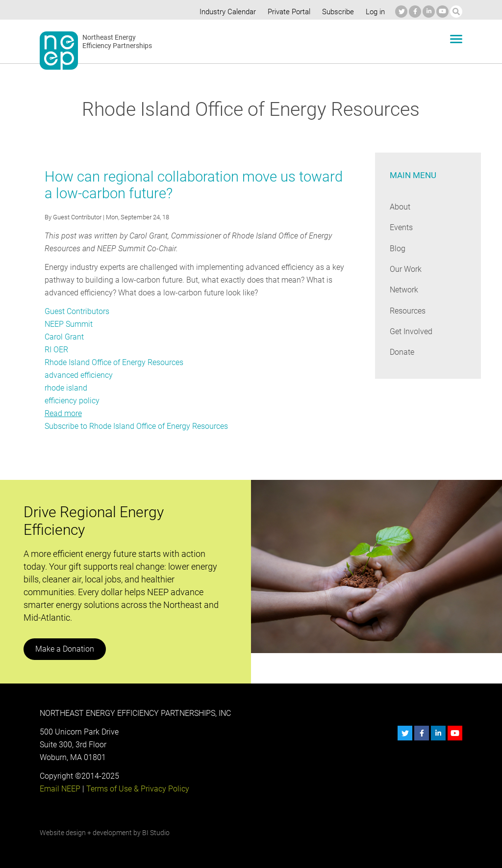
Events (401, 227)
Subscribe (337, 12)
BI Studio (155, 833)
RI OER (56, 350)
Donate (402, 352)
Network (404, 290)
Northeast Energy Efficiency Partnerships (117, 42)
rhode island (66, 388)
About (400, 207)
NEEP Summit (69, 324)
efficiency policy (72, 401)
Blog (397, 249)
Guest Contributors (77, 311)
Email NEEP (60, 789)
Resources (408, 311)
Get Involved (411, 331)
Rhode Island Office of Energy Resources (114, 362)
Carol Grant (64, 337)
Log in (375, 12)
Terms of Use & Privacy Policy (136, 789)
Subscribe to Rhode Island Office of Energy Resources (137, 426)
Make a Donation (64, 649)
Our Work (406, 269)
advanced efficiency (78, 375)
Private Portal (287, 12)
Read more (63, 413)
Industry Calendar (225, 12)
